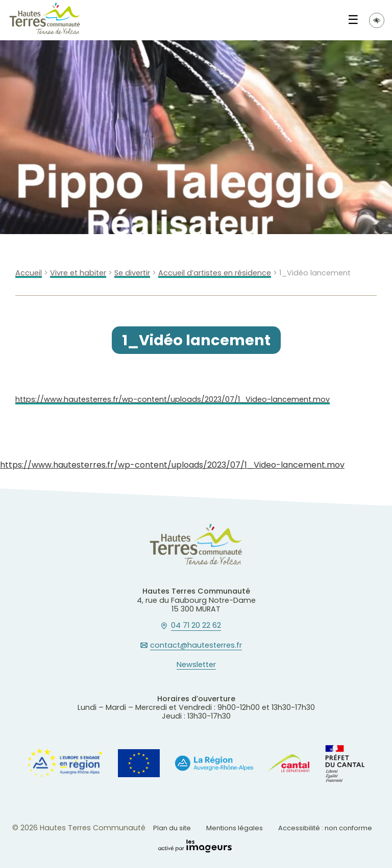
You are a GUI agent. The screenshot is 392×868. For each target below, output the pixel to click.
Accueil (29, 273)
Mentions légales (235, 828)
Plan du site (172, 828)
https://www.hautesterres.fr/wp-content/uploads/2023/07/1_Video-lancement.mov (173, 400)
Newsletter (196, 665)
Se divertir (132, 273)
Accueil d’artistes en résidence (215, 273)
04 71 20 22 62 (196, 626)
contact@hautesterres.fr (196, 646)
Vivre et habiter (78, 273)
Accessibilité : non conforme (325, 828)
